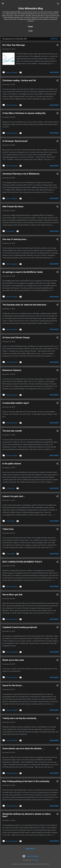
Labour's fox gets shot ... (14, 496)
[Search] (58, 4)
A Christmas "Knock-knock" (15, 141)
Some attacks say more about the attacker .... (23, 748)
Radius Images (35, 860)
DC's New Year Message (14, 45)
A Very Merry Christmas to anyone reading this (24, 113)
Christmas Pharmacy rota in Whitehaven (21, 174)
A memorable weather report (16, 403)
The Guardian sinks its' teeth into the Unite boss (24, 305)
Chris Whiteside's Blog (31, 9)
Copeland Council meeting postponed (20, 627)
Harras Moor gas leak (12, 595)
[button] (57, 45)
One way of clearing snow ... (15, 239)
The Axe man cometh (12, 431)
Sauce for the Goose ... (13, 685)
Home (30, 31)
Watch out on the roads (13, 660)
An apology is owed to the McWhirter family (22, 272)
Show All (55, 39)
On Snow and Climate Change (16, 338)
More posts (31, 849)
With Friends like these (13, 207)
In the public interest (12, 464)
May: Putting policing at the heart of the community (26, 781)
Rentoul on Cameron (12, 370)
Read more (54, 72)
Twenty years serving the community (19, 718)
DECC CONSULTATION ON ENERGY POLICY (22, 562)
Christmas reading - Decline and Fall (19, 80)
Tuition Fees (8, 529)
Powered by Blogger (31, 856)
